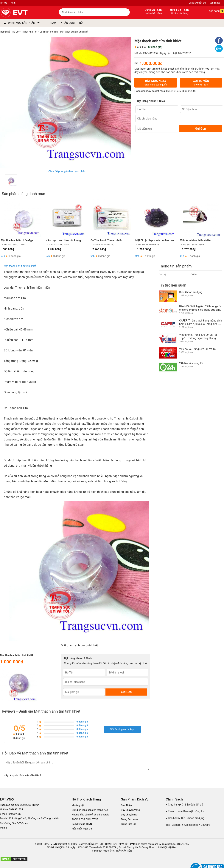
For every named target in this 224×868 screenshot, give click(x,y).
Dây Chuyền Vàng (130, 810)
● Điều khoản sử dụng (192, 818)
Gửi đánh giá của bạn (122, 729)
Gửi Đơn (200, 129)
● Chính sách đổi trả (191, 805)
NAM (53, 23)
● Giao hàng (173, 805)
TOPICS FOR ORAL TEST (85, 819)
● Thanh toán (173, 811)
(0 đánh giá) (155, 47)
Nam (13, 3)
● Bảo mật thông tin (193, 811)
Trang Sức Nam (129, 819)
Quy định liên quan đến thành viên (90, 810)
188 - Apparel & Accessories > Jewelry (188, 825)
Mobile (4, 828)
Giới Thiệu (126, 805)
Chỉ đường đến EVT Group (14, 823)
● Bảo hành (172, 818)
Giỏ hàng (214, 11)
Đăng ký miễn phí (197, 3)
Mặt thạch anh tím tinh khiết (20, 266)
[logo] (23, 13)
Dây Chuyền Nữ (129, 815)
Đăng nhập (215, 3)
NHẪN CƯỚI (68, 23)
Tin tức (3, 3)
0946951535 (174, 91)
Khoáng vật (78, 805)
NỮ (81, 23)
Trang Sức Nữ (128, 824)
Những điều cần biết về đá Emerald (90, 815)
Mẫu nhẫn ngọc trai (82, 829)
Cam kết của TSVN (82, 824)
